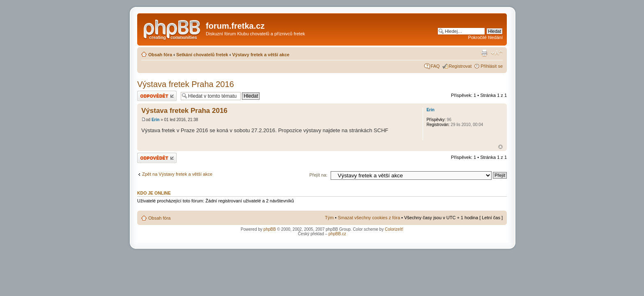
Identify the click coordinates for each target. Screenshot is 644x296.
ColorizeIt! (394, 229)
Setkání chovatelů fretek (202, 55)
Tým (329, 218)
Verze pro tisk (484, 53)
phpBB (270, 229)
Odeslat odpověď (157, 96)
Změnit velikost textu (497, 53)
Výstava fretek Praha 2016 (186, 84)
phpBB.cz (337, 234)
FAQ (435, 66)
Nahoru (500, 147)
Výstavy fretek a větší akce (261, 55)
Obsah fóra (160, 55)
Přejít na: (318, 175)
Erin (155, 120)
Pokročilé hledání (485, 37)
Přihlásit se (492, 66)
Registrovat (460, 66)
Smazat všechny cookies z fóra (369, 218)
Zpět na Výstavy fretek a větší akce (177, 174)
